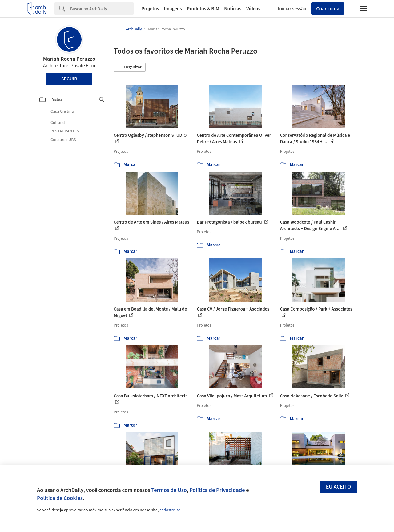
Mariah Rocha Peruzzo (69, 59)
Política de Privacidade (217, 490)
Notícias (233, 9)
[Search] (102, 9)
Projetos (150, 9)
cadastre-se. (170, 510)
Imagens (173, 9)
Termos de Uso (169, 490)
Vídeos (253, 9)
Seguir (69, 79)
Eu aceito (339, 487)
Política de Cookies (60, 498)
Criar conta (328, 9)
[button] (130, 67)
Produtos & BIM (203, 9)
